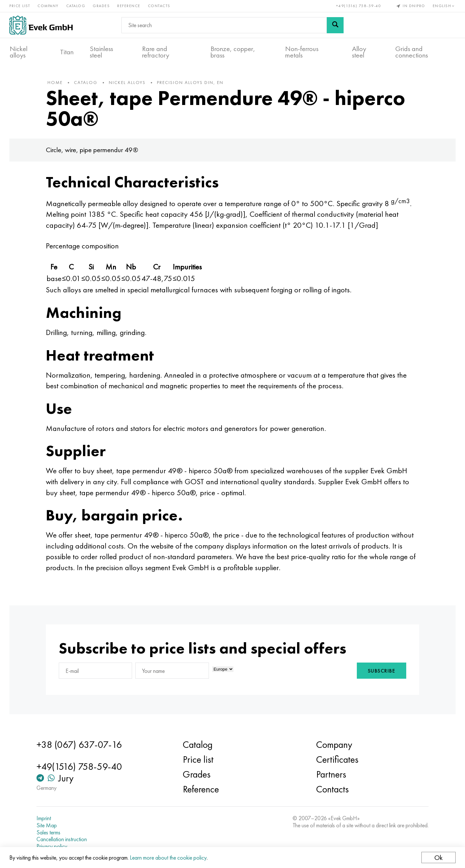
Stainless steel (101, 52)
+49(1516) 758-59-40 (358, 6)
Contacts (160, 6)
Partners (331, 774)
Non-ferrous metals (302, 52)
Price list (20, 6)
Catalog (76, 6)
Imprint (45, 818)
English (444, 6)
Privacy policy (53, 846)
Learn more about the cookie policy (169, 858)
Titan (67, 52)
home (57, 84)
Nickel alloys (19, 52)
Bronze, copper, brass (233, 52)
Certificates (337, 759)
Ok (438, 858)
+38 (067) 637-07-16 (80, 745)
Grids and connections (412, 52)
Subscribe (380, 672)
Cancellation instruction (63, 839)
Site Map (48, 825)
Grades (102, 6)
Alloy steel (359, 52)
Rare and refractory (156, 52)
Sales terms (50, 832)
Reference (129, 6)
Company (48, 6)
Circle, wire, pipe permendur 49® (94, 151)
